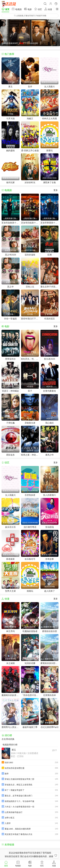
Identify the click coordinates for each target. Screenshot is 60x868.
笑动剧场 (50, 527)
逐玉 (10, 87)
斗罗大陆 (10, 119)
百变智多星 (30, 495)
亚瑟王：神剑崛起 (10, 391)
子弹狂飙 (10, 423)
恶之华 (10, 287)
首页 (5, 9)
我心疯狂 (50, 423)
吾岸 (30, 87)
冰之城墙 (10, 663)
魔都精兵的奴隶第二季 (11, 695)
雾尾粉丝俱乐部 (50, 631)
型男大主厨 (10, 591)
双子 (30, 391)
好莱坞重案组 (50, 391)
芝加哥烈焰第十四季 (30, 223)
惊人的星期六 (50, 495)
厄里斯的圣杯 (50, 695)
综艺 (38, 9)
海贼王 (30, 119)
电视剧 (17, 9)
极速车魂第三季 (30, 727)
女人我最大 (50, 87)
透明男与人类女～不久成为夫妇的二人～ (11, 727)
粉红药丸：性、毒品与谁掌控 (30, 359)
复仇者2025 (49, 359)
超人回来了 (50, 591)
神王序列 (10, 631)
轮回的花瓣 (30, 663)
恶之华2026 (11, 255)
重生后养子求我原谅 (49, 287)
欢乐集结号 (30, 559)
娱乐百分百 (10, 527)
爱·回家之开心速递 (30, 150)
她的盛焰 (10, 150)
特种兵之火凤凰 (50, 119)
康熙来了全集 (50, 182)
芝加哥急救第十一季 (11, 223)
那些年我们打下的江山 (30, 319)
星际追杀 (10, 455)
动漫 (48, 9)
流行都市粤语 (30, 527)
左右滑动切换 (8, 739)
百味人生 (30, 287)
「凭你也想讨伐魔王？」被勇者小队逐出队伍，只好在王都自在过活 (30, 695)
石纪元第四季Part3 (49, 727)
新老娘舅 (10, 559)
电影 (28, 9)
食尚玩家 (10, 182)
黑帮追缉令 (10, 359)
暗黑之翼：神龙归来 (30, 455)
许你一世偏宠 (10, 319)
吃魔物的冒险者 (30, 631)
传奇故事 (50, 559)
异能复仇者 (30, 423)
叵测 (50, 255)
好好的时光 (30, 182)
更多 (56, 190)
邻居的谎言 (50, 319)
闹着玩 (50, 150)
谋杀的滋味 (30, 255)
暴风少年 (50, 455)
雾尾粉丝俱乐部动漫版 (49, 663)
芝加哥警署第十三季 (49, 223)
